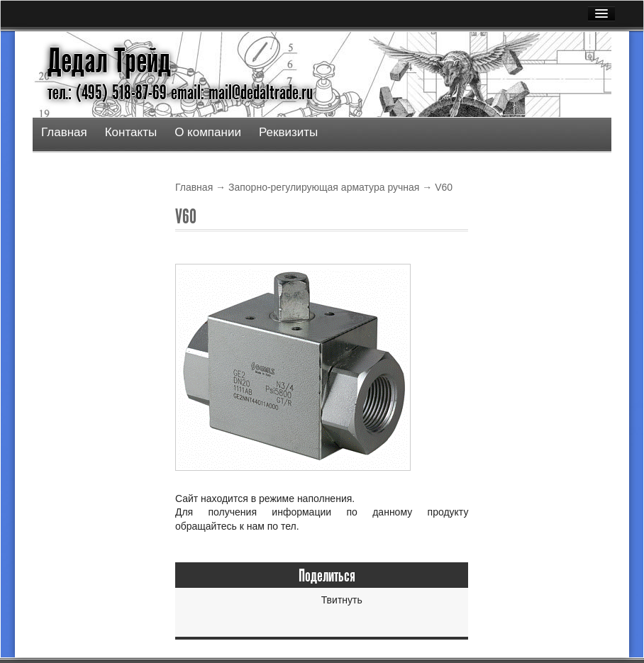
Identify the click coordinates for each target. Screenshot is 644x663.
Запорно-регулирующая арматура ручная (324, 187)
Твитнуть (342, 600)
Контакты (131, 132)
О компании (208, 132)
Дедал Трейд (109, 61)
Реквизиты (288, 132)
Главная (64, 132)
